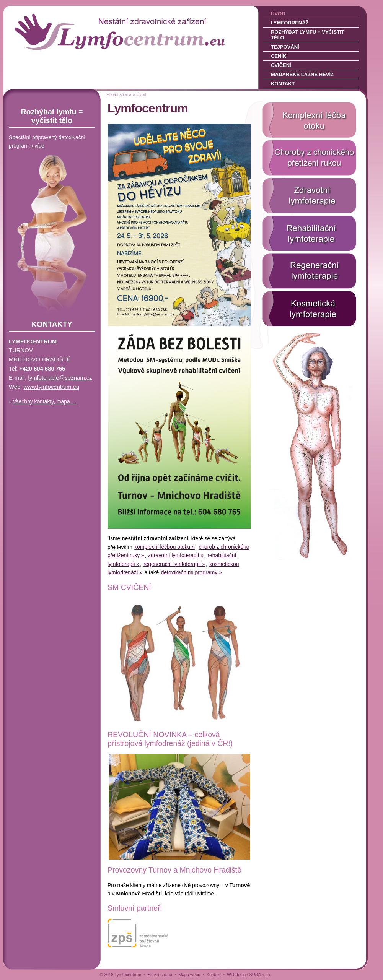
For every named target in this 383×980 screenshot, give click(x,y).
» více (37, 146)
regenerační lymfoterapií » (174, 564)
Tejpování (285, 47)
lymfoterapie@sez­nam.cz (60, 378)
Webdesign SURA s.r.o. (249, 975)
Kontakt (283, 84)
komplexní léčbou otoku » (165, 547)
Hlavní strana (119, 94)
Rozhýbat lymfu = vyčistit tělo (308, 35)
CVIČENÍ (136, 587)
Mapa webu (189, 975)
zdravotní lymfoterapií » (176, 556)
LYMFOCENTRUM (56, 19)
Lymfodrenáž (290, 23)
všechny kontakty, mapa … (45, 401)
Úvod (278, 14)
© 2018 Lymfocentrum (121, 975)
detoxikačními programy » (191, 572)
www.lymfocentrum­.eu (52, 387)
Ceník (279, 56)
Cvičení (281, 65)
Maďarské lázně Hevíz (302, 74)
